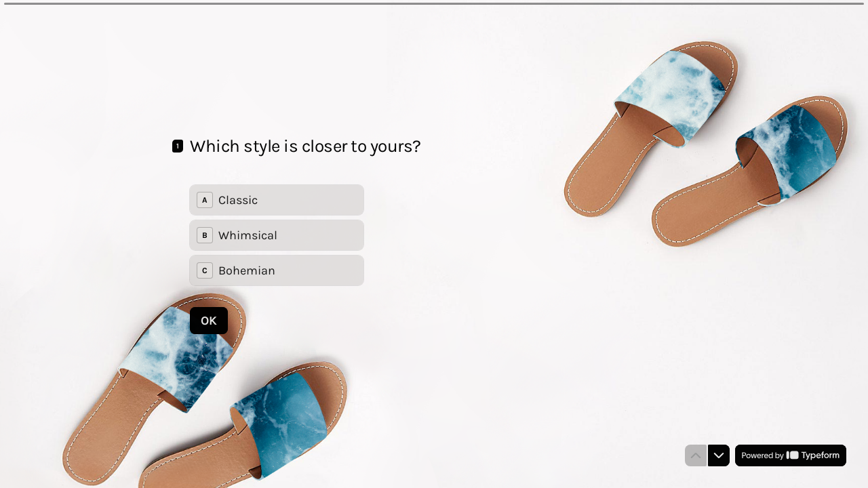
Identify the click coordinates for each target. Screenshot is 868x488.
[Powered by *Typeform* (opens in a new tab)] (791, 455)
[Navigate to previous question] (696, 455)
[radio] (277, 200)
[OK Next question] (209, 320)
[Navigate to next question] (719, 455)
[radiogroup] (277, 235)
